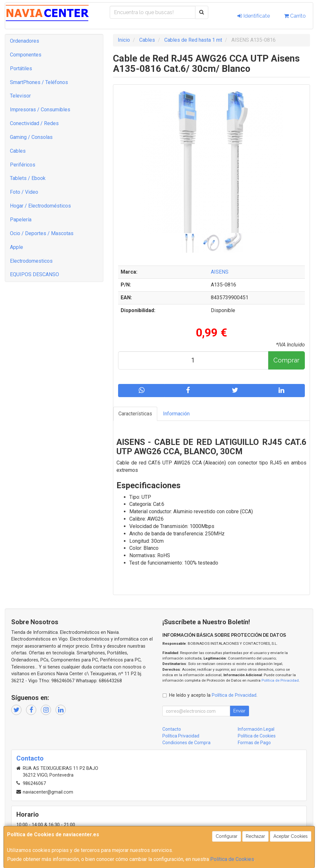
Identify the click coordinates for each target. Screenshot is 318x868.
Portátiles (21, 68)
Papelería (21, 220)
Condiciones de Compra (186, 743)
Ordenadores (25, 41)
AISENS (220, 272)
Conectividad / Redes (34, 123)
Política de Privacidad (280, 680)
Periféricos (23, 165)
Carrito (295, 16)
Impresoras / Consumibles (40, 110)
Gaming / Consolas (31, 137)
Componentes (26, 55)
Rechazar (255, 836)
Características (135, 414)
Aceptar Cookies (291, 836)
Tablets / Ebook (28, 178)
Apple (17, 247)
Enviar (239, 711)
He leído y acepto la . (213, 695)
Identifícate (254, 16)
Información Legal (256, 729)
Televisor (20, 96)
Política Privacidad (181, 736)
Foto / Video (24, 192)
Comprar (286, 360)
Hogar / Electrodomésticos (40, 206)
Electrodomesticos (31, 261)
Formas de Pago (254, 743)
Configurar (227, 836)
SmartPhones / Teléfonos (39, 82)
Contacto (172, 729)
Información (176, 414)
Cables (18, 151)
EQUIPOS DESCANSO (34, 274)
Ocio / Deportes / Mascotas (42, 233)
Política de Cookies (232, 859)
